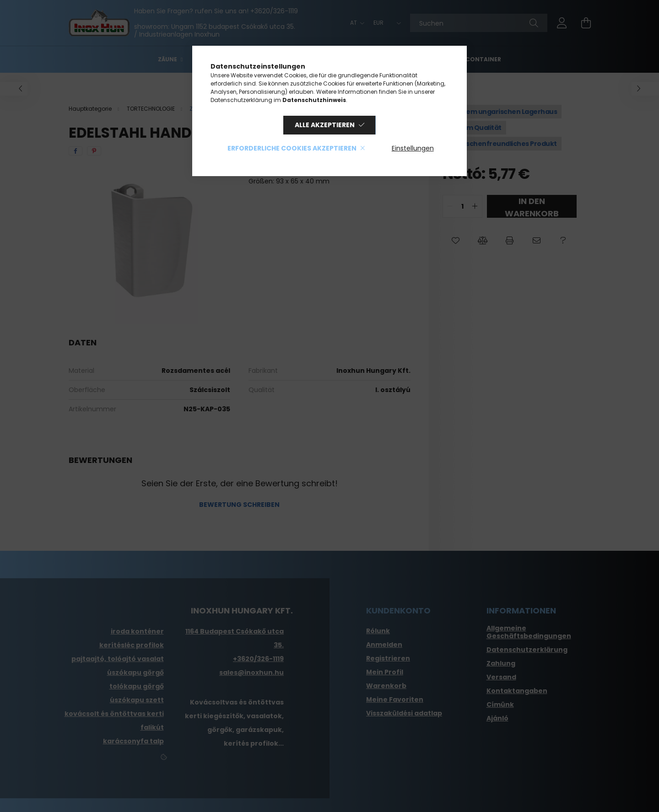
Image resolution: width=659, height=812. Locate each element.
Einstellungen (413, 148)
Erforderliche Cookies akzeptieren (292, 148)
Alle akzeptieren (325, 125)
